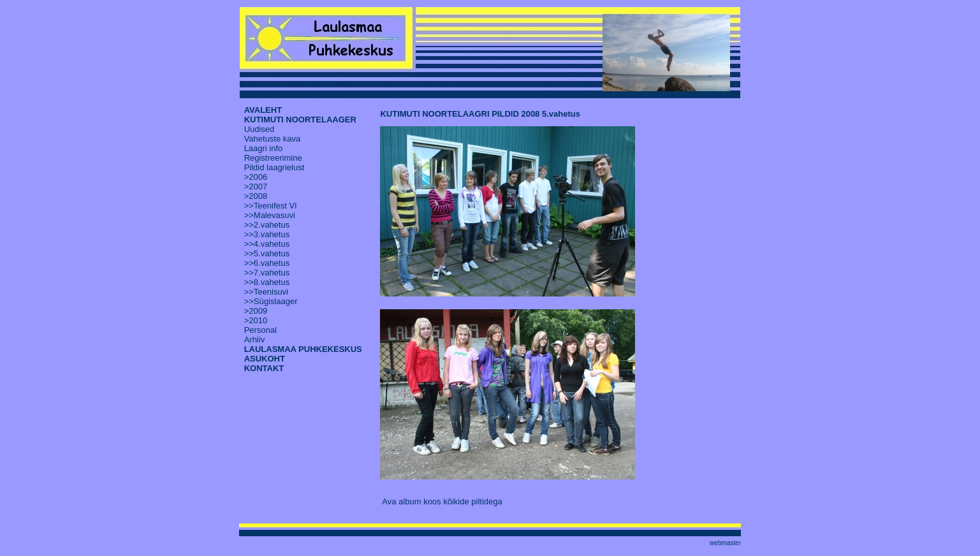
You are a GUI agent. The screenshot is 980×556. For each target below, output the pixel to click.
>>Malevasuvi (270, 215)
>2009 (256, 311)
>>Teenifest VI (271, 206)
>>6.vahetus (267, 263)
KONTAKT (264, 368)
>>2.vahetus (267, 225)
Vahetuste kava (273, 139)
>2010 (256, 320)
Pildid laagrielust (274, 167)
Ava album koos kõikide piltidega (442, 501)
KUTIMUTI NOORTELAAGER (300, 120)
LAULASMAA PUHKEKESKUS (303, 349)
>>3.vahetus (267, 234)
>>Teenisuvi (266, 292)
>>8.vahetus (267, 282)
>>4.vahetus (267, 244)
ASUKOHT (265, 359)
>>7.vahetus (267, 273)
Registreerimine (273, 158)
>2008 (256, 196)
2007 (258, 187)
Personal (260, 330)
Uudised (260, 129)
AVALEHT (263, 110)
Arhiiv (255, 340)
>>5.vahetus (267, 253)
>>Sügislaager (271, 301)
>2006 (256, 177)
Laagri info (264, 148)
